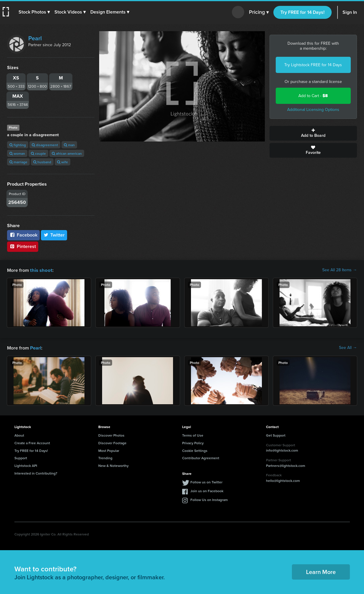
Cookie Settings (195, 450)
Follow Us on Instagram (209, 499)
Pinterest (23, 246)
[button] (34, 12)
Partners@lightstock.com (286, 465)
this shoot (40, 270)
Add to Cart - (313, 96)
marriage (18, 162)
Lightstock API (26, 465)
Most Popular (109, 450)
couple (38, 153)
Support (21, 457)
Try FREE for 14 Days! (302, 12)
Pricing (259, 12)
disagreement (45, 145)
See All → (348, 347)
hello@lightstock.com (283, 480)
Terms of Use (193, 435)
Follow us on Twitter (206, 481)
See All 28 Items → (340, 270)
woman (17, 153)
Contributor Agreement (201, 457)
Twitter (54, 235)
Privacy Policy (193, 442)
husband (42, 162)
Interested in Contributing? (36, 473)
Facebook (23, 235)
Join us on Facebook (207, 490)
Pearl (35, 38)
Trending (105, 457)
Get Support (276, 435)
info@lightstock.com (282, 450)
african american (67, 153)
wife (63, 162)
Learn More (321, 571)
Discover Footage (112, 442)
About (19, 435)
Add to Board (313, 133)
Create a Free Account (32, 442)
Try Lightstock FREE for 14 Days (313, 65)
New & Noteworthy (113, 465)
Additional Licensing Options (313, 110)
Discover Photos (111, 435)
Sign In (350, 12)
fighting (18, 145)
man (69, 145)
